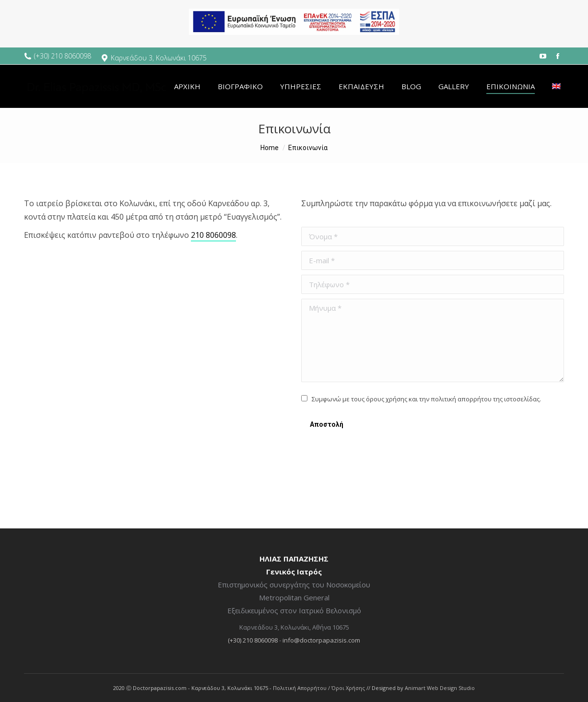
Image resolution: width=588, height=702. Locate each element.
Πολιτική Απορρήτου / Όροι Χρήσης (319, 688)
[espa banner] (294, 41)
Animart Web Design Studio (440, 688)
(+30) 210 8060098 (63, 56)
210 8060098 (213, 235)
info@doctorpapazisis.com (321, 640)
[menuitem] (187, 86)
